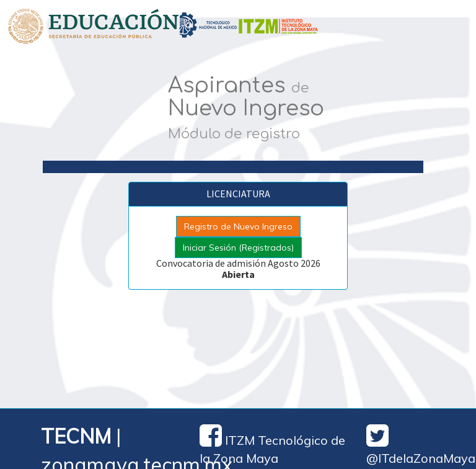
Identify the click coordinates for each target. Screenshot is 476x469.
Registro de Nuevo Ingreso (238, 226)
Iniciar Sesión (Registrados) (238, 248)
